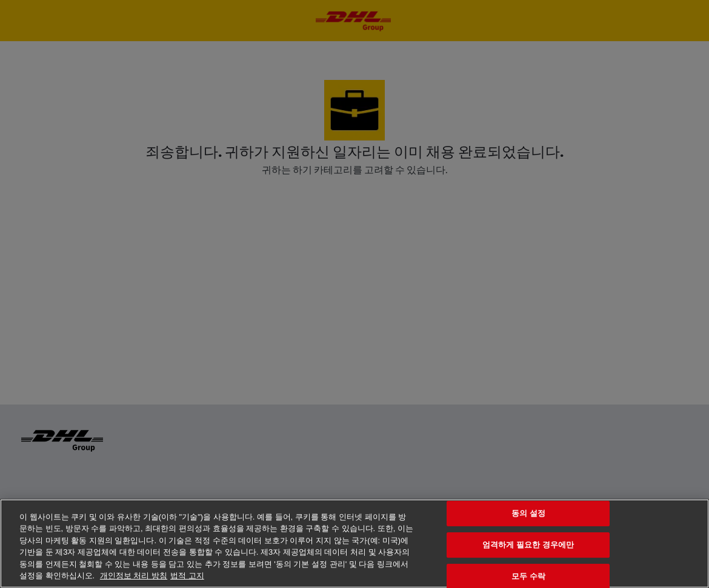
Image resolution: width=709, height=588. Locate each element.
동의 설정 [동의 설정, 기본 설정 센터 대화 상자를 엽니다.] (528, 514)
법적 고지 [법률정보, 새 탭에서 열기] (187, 576)
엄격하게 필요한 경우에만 (528, 545)
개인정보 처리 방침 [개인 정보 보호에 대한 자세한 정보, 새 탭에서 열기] (134, 576)
